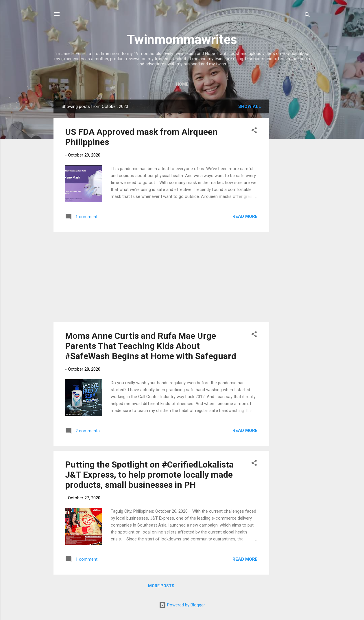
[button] (254, 131)
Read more (245, 216)
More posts (161, 586)
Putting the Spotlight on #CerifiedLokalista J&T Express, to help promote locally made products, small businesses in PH (150, 475)
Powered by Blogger (182, 605)
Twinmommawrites (182, 39)
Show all (250, 106)
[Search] (307, 16)
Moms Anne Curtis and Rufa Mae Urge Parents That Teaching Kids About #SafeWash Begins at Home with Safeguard (151, 346)
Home (182, 84)
